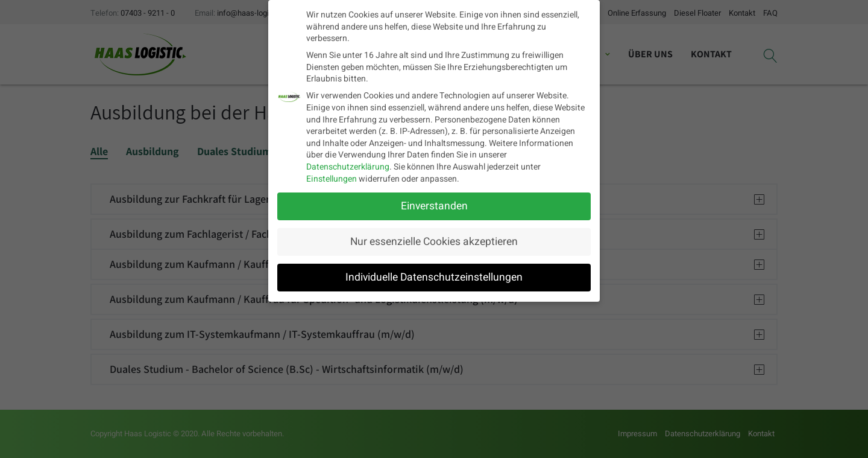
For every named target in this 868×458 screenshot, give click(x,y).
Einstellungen (332, 177)
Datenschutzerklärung (348, 165)
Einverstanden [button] (434, 205)
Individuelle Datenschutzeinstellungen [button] (434, 275)
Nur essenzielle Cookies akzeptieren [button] (434, 240)
